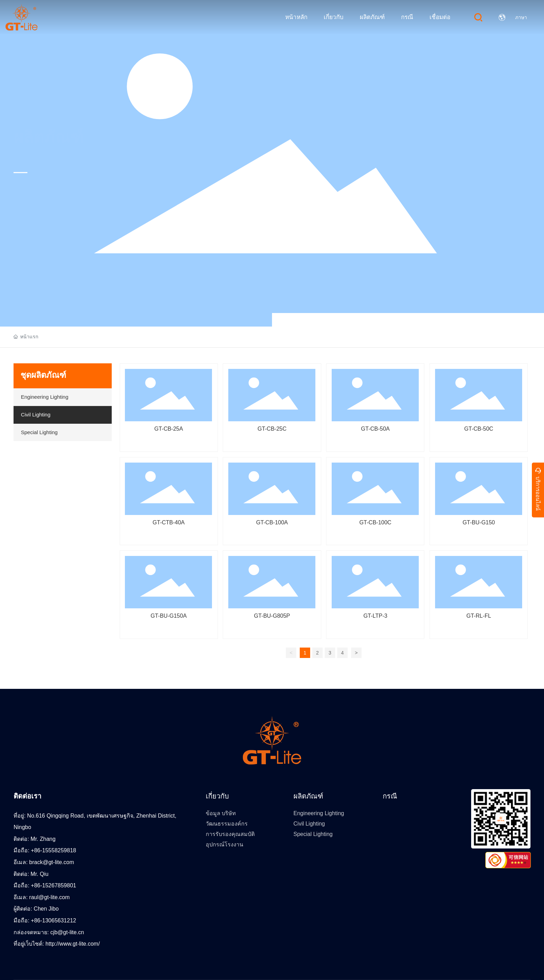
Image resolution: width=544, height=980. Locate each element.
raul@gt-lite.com (49, 897)
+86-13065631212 (53, 920)
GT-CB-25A (169, 429)
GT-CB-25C (272, 429)
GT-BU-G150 (479, 522)
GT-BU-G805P (272, 616)
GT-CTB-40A (169, 522)
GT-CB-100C (375, 522)
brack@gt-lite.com (52, 862)
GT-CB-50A (376, 429)
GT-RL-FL (479, 616)
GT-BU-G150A (169, 616)
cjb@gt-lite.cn (67, 932)
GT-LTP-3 (375, 616)
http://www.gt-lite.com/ (73, 944)
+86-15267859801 (53, 885)
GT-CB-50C (479, 429)
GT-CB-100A (272, 522)
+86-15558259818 (53, 850)
